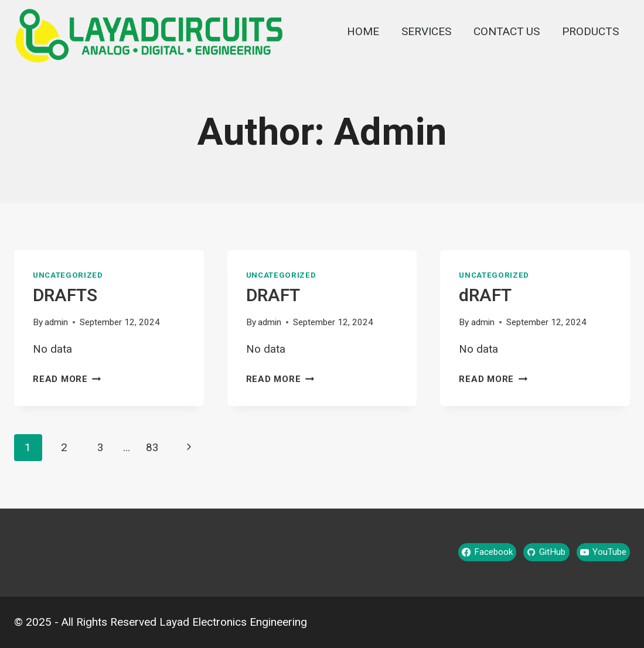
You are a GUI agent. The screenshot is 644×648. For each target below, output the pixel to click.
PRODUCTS (590, 32)
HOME (363, 32)
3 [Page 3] (100, 448)
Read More (67, 380)
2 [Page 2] (64, 448)
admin (56, 323)
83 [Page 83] (152, 448)
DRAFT (273, 296)
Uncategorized (68, 276)
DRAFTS (65, 296)
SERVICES (426, 32)
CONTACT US (507, 32)
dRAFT (485, 296)
